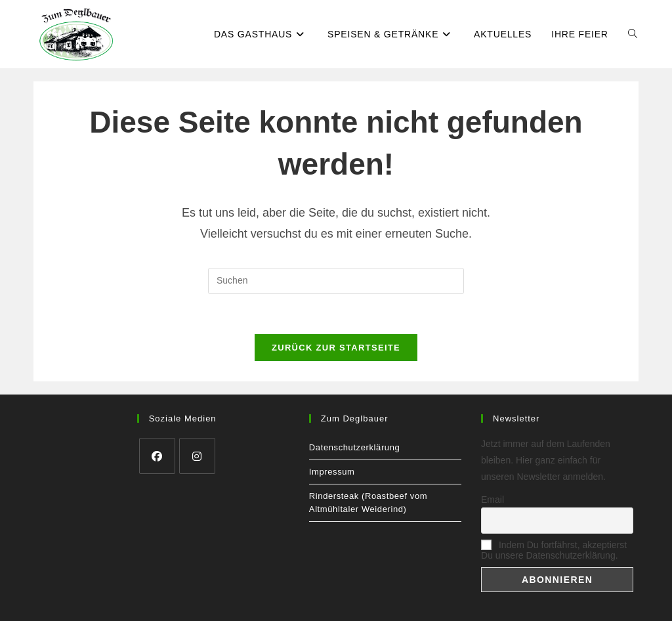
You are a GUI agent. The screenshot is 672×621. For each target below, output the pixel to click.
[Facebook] (157, 456)
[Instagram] (197, 456)
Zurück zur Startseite (336, 348)
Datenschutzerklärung (354, 447)
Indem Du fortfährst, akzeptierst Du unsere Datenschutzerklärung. (554, 550)
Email (493, 500)
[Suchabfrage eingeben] (336, 281)
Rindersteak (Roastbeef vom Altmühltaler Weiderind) (368, 503)
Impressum (332, 472)
